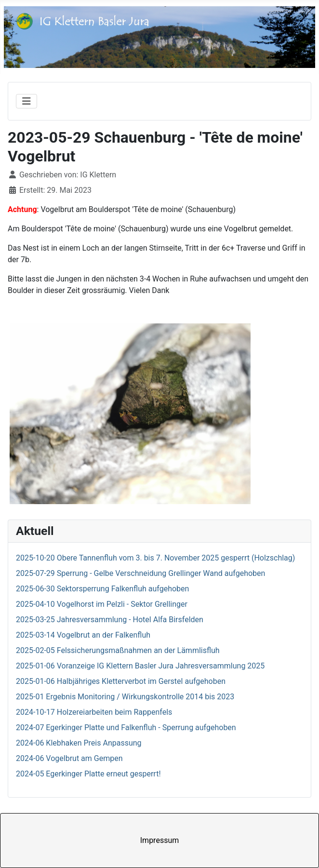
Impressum (160, 840)
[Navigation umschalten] (27, 101)
